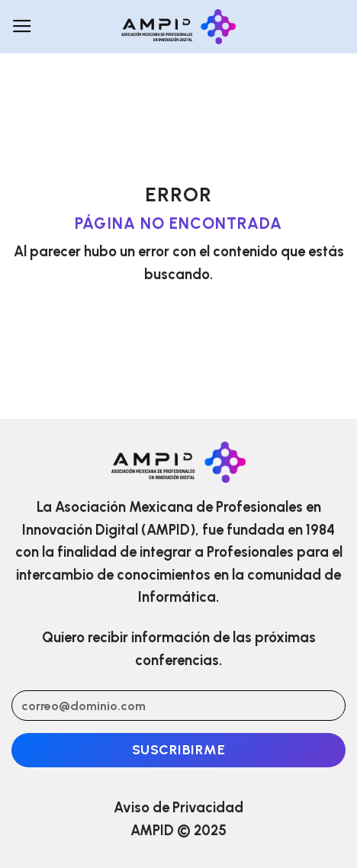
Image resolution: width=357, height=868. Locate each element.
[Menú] (22, 27)
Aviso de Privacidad (178, 808)
